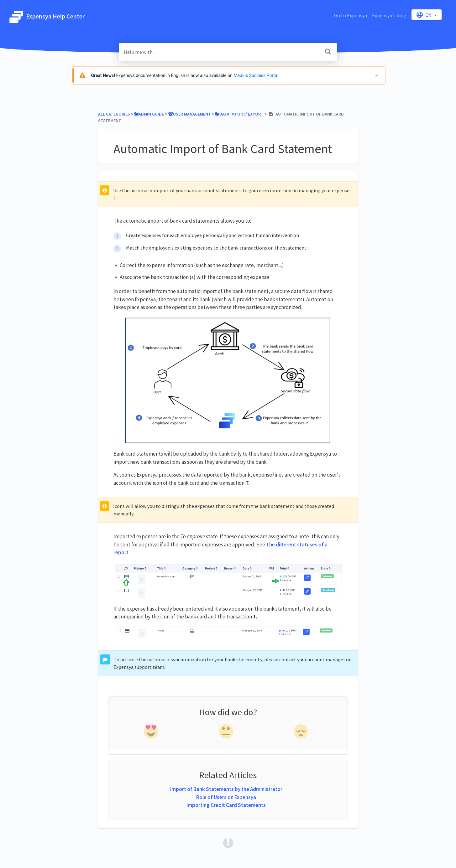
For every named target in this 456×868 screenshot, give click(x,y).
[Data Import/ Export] (239, 114)
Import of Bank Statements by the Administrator (226, 789)
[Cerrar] (376, 75)
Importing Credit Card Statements (226, 805)
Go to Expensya (351, 15)
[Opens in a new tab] (228, 842)
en (425, 15)
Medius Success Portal (256, 75)
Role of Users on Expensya (226, 797)
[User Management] (190, 114)
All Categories (114, 114)
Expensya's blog (389, 15)
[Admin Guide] (149, 114)
